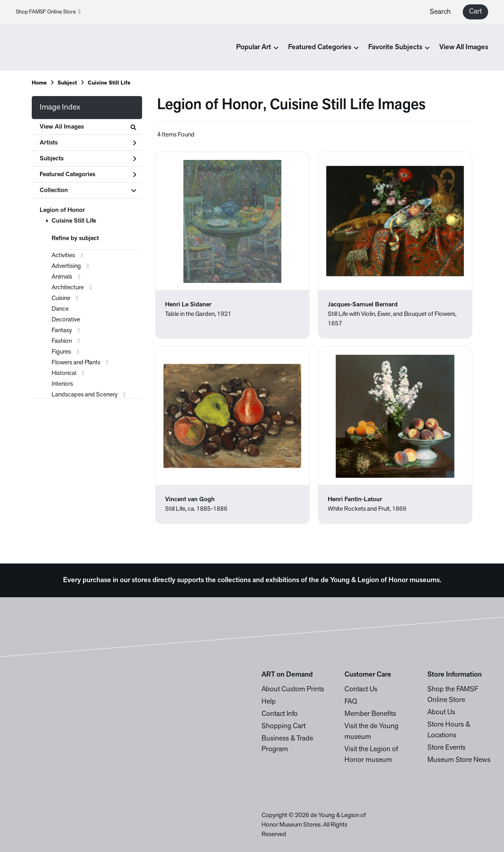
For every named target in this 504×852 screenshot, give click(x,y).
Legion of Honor (62, 210)
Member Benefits (370, 714)
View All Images (464, 47)
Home (39, 83)
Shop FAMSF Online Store (48, 12)
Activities (63, 256)
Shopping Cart (284, 726)
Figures (61, 352)
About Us (441, 713)
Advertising (66, 266)
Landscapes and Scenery (85, 395)
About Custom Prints (293, 689)
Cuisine (61, 298)
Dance (60, 309)
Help (269, 702)
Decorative (66, 320)
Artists (88, 143)
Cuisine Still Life (74, 221)
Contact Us (361, 689)
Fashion (62, 341)
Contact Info (280, 714)
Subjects (88, 159)
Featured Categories (88, 175)
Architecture (68, 288)
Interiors (62, 384)
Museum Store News (459, 760)
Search (440, 12)
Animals (62, 277)
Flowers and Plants (76, 363)
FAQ (351, 702)
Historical (64, 373)
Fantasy (62, 331)
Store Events (446, 748)
